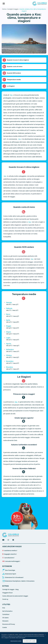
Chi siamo (5, 618)
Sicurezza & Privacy (9, 624)
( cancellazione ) (8, 558)
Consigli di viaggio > (13, 9)
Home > (4, 9)
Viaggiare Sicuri (7, 593)
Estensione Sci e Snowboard (14, 577)
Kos (11, 95)
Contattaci (6, 614)
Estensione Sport (10, 574)
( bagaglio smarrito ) (9, 554)
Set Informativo (7, 611)
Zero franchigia (10, 570)
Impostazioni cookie (16, 641)
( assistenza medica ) (10, 551)
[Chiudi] (45, 635)
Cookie (5, 627)
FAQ (4, 608)
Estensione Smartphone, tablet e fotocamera (20, 581)
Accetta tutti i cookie (30, 641)
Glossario (5, 621)
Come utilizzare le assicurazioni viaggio (15, 596)
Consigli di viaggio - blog (10, 589)
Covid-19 (5, 599)
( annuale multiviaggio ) (11, 561)
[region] (24, 638)
